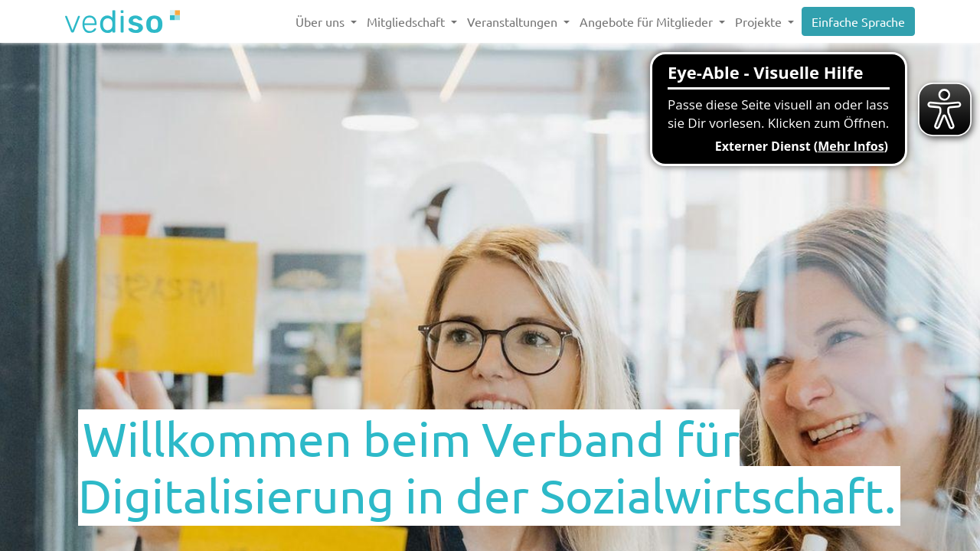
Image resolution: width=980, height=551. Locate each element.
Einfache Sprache (858, 21)
